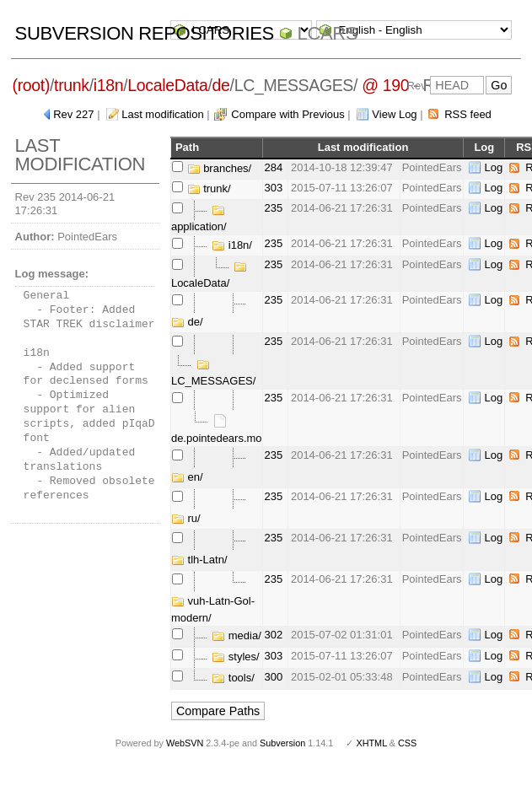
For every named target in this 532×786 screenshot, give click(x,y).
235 (274, 208)
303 (274, 188)
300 (274, 677)
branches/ (220, 168)
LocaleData (167, 85)
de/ (187, 322)
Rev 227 (73, 114)
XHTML (371, 743)
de (221, 85)
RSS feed (468, 114)
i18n (108, 85)
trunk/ (209, 188)
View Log (394, 114)
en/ (187, 477)
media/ (236, 635)
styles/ (235, 657)
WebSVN (185, 743)
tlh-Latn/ (199, 560)
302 (274, 635)
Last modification (163, 114)
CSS (407, 743)
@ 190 (385, 85)
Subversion (282, 743)
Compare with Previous (287, 114)
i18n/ (232, 245)
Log (493, 167)
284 (274, 167)
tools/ (233, 678)
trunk (72, 85)
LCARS (328, 33)
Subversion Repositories (145, 33)
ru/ (186, 518)
